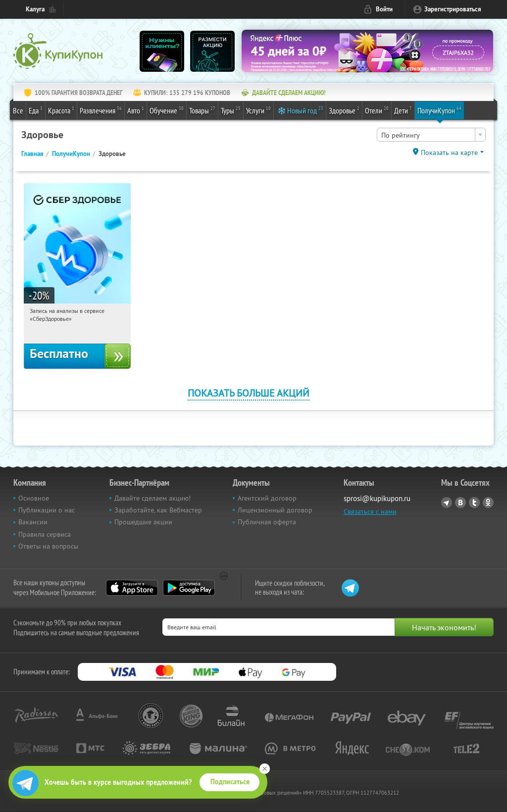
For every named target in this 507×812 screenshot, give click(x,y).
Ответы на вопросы (48, 546)
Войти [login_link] (384, 9)
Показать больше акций (249, 393)
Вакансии (33, 522)
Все (18, 110)
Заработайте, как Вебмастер (158, 510)
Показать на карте (449, 152)
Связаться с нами (370, 511)
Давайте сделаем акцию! (152, 498)
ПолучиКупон (439, 110)
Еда (36, 110)
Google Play (189, 588)
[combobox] (431, 135)
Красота (61, 110)
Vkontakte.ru (460, 503)
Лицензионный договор (275, 510)
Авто (136, 110)
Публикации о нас (47, 510)
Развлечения (101, 110)
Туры (231, 110)
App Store (132, 588)
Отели (377, 110)
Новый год (305, 110)
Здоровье (344, 110)
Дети (403, 110)
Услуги (258, 110)
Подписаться (230, 782)
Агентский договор (267, 498)
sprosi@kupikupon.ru (377, 498)
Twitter (474, 503)
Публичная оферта (267, 522)
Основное (34, 498)
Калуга (35, 9)
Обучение (167, 110)
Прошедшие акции (143, 522)
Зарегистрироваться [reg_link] (453, 9)
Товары (202, 110)
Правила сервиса (45, 534)
